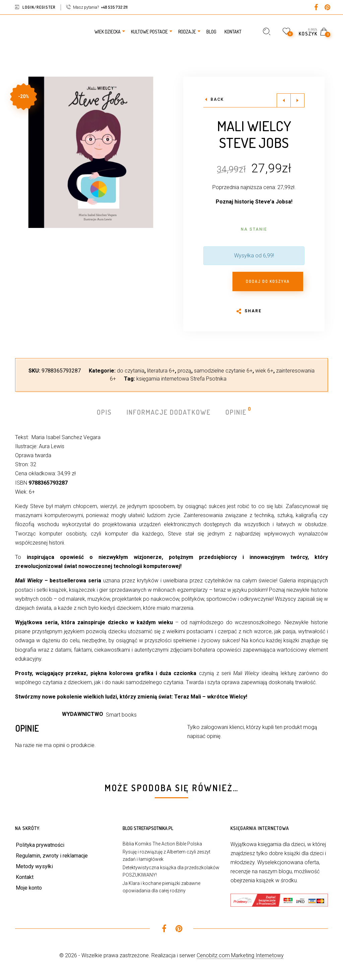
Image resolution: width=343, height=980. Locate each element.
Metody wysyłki (34, 866)
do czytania (131, 371)
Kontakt (25, 877)
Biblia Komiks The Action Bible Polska (162, 844)
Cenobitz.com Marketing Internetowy (240, 955)
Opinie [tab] (236, 412)
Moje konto (29, 888)
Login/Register (39, 7)
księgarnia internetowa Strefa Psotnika (181, 379)
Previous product (284, 100)
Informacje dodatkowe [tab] (169, 412)
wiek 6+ (264, 371)
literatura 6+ (161, 371)
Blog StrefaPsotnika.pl (148, 828)
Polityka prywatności (40, 845)
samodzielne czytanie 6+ (223, 371)
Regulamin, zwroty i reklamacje (52, 856)
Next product (297, 100)
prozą (184, 371)
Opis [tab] (104, 412)
